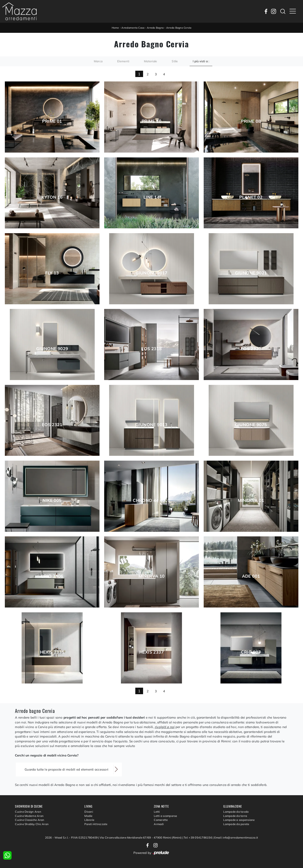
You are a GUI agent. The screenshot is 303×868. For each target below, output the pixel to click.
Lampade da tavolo (236, 812)
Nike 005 (52, 500)
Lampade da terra (235, 816)
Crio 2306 (52, 576)
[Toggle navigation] (293, 11)
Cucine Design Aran (28, 812)
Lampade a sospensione (239, 820)
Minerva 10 (152, 576)
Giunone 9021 (251, 273)
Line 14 (151, 197)
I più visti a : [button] (201, 61)
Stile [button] (175, 61)
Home (115, 28)
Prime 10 (151, 121)
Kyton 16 (52, 197)
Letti (157, 812)
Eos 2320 (251, 349)
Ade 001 (251, 576)
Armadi (159, 824)
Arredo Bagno (155, 28)
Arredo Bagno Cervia (179, 28)
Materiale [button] (150, 61)
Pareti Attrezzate (96, 824)
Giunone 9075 (251, 425)
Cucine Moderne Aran (29, 816)
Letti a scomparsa (165, 816)
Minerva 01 (251, 500)
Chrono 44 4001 (151, 500)
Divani (89, 812)
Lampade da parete (236, 824)
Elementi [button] (123, 61)
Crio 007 (251, 652)
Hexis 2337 (151, 652)
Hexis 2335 (52, 652)
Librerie (89, 820)
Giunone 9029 (52, 349)
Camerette (161, 820)
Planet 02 (251, 197)
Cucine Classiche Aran (30, 820)
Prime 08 (251, 121)
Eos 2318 (151, 349)
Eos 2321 (52, 425)
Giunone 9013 (151, 425)
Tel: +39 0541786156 (198, 837)
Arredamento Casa (133, 28)
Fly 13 (52, 273)
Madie (88, 816)
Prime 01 (52, 121)
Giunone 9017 (151, 273)
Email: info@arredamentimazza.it (236, 837)
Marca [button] (98, 61)
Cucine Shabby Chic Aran (32, 824)
